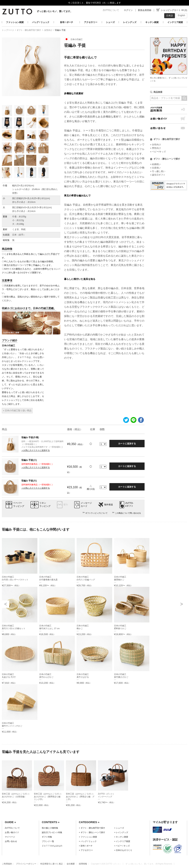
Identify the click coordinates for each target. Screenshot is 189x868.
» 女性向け (155, 145)
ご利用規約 (7, 864)
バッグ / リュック (41, 22)
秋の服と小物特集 (50, 828)
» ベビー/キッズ (158, 152)
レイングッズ (130, 22)
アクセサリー (91, 22)
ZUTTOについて (111, 10)
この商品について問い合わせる (128, 513)
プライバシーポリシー (26, 864)
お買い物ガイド (169, 119)
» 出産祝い (155, 168)
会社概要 (71, 864)
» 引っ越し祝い (158, 171)
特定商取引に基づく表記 (52, 864)
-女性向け (48, 30)
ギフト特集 (47, 837)
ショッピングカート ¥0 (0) (174, 10)
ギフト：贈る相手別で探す (29, 30)
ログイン (128, 10)
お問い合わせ (169, 128)
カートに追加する (127, 444)
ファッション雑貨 (15, 22)
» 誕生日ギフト (158, 175)
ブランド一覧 (48, 841)
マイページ (10, 837)
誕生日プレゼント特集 (52, 832)
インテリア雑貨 (175, 22)
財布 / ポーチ (67, 22)
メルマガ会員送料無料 (169, 109)
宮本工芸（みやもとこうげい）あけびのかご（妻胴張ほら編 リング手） (48, 797)
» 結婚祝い (155, 164)
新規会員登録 (145, 10)
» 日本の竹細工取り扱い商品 (17, 411)
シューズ (110, 22)
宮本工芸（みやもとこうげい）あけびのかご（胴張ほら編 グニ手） (80, 797)
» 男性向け (155, 148)
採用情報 (83, 864)
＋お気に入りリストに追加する (36, 450)
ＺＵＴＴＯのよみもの (52, 846)
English (182, 15)
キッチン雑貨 (152, 22)
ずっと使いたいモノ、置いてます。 (55, 11)
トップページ (8, 30)
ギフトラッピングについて (96, 513)
